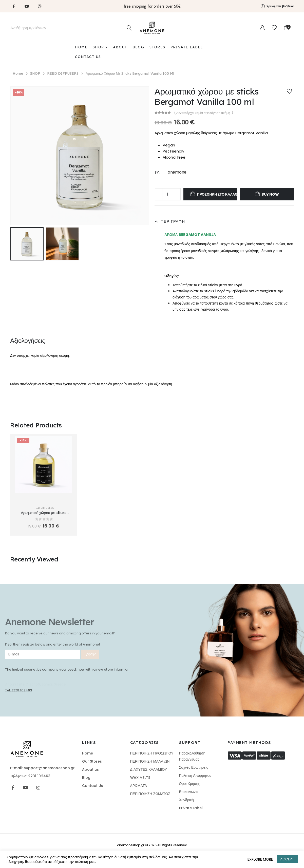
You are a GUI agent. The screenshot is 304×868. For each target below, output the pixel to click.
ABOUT (120, 47)
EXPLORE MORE (260, 859)
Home (81, 47)
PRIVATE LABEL (187, 47)
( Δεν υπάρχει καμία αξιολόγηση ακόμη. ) (204, 113)
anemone (177, 172)
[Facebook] (14, 6)
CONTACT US (88, 57)
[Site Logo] (152, 28)
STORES (157, 47)
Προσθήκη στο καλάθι (217, 194)
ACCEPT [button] (287, 859)
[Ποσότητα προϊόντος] (168, 194)
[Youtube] (27, 6)
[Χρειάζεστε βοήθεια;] (277, 6)
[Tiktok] (52, 6)
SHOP (98, 47)
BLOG (138, 47)
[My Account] (262, 28)
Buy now (270, 194)
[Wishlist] (274, 28)
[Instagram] (40, 6)
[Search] (129, 28)
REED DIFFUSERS (44, 508)
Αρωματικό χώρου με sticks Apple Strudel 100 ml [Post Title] (44, 515)
